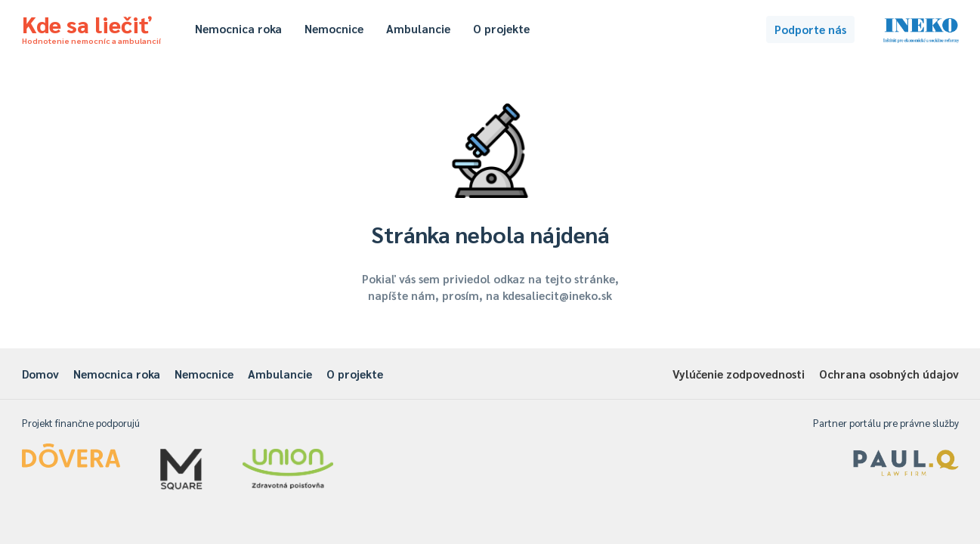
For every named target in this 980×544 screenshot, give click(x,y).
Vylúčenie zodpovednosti (739, 374)
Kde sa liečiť (91, 27)
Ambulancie (418, 28)
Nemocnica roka (238, 28)
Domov (40, 374)
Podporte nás (810, 29)
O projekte (501, 28)
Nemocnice (334, 28)
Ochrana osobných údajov (889, 374)
